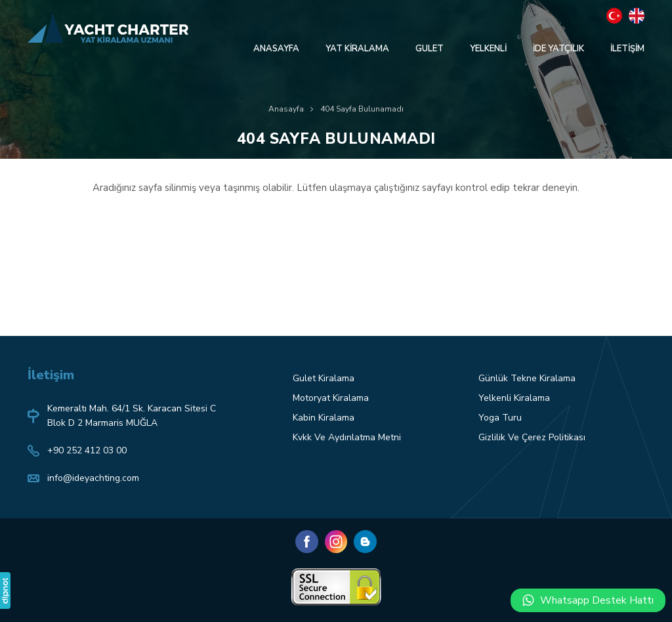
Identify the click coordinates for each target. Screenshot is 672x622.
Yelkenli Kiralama (514, 398)
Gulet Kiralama (324, 378)
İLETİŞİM (627, 49)
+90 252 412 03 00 (87, 450)
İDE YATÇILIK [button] (558, 49)
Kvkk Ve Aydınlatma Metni (347, 437)
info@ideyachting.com (93, 478)
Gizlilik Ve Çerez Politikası (532, 437)
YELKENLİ (488, 49)
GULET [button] (430, 49)
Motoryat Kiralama (331, 398)
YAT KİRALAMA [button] (357, 49)
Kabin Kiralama (324, 418)
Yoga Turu (500, 418)
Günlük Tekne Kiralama (527, 378)
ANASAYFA (276, 49)
